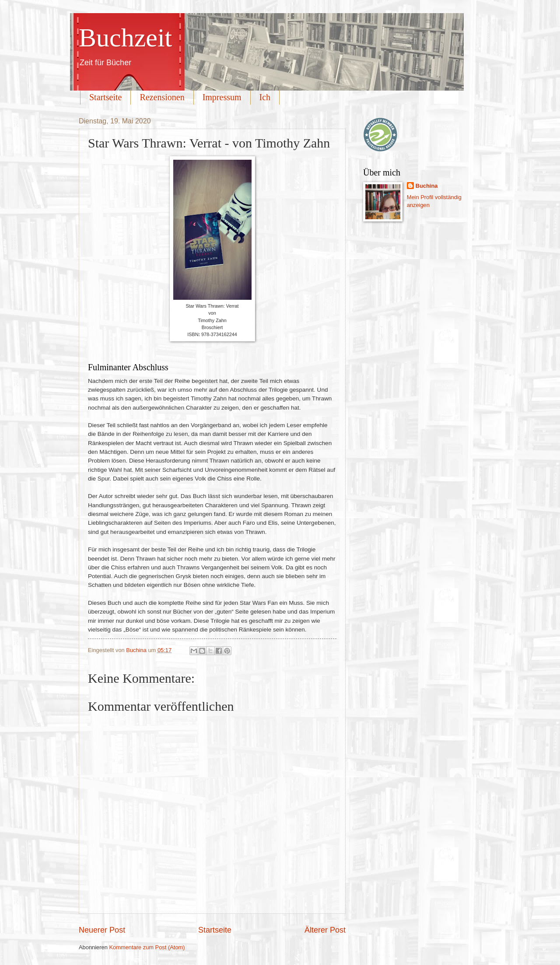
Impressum (222, 97)
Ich (265, 97)
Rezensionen (162, 97)
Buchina (427, 186)
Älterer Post (325, 930)
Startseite (105, 97)
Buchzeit (125, 38)
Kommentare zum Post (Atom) (147, 947)
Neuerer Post (102, 930)
